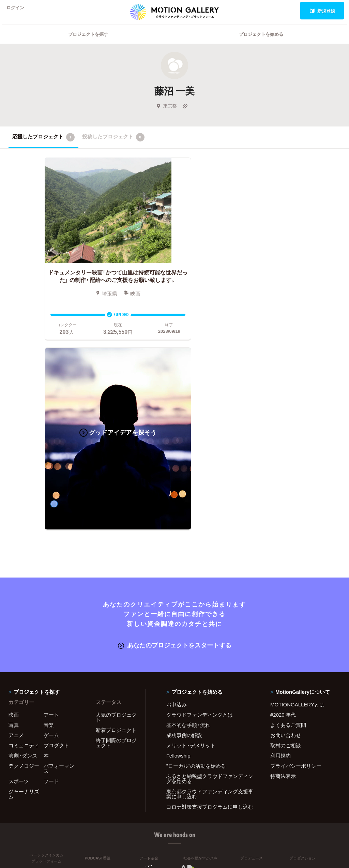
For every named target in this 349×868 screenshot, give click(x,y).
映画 (14, 518)
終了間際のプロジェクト (116, 546)
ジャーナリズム (24, 597)
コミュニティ (24, 549)
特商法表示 (283, 579)
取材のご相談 (286, 549)
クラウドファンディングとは (200, 518)
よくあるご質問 (288, 528)
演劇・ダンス (23, 559)
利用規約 (280, 559)
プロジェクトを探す (88, 43)
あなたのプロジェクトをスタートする (175, 448)
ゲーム (51, 538)
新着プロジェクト (116, 533)
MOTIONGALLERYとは (297, 508)
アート (51, 518)
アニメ (16, 538)
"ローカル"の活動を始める (196, 569)
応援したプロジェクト (43, 146)
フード (51, 584)
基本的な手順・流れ (188, 528)
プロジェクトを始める (261, 43)
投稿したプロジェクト (113, 146)
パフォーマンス (59, 572)
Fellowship (178, 559)
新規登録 (322, 11)
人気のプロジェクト (116, 520)
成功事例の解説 (184, 538)
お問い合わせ (286, 538)
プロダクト (56, 549)
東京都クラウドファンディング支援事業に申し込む (210, 597)
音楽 (49, 528)
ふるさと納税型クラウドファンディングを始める (210, 582)
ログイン (18, 11)
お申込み (177, 508)
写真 (14, 528)
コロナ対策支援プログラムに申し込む (210, 610)
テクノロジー (24, 569)
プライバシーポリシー (296, 569)
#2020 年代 (283, 518)
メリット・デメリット (191, 549)
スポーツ (19, 584)
